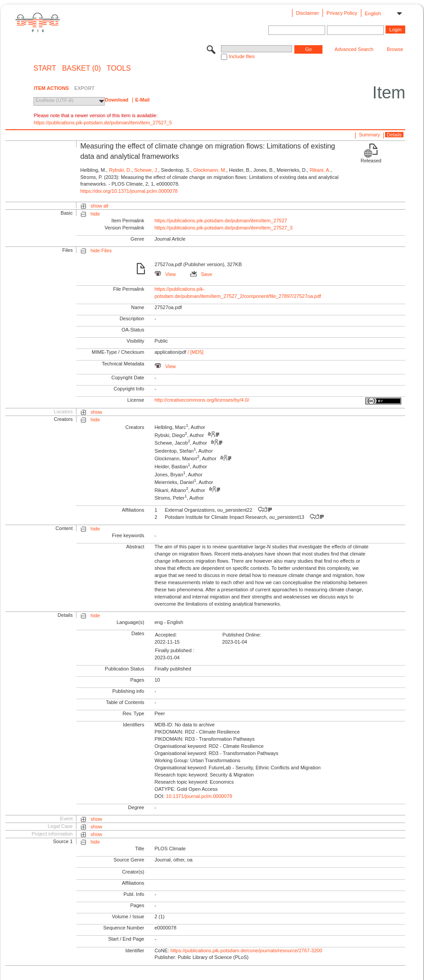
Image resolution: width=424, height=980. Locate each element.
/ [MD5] (195, 352)
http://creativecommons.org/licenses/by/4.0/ (202, 400)
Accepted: (166, 635)
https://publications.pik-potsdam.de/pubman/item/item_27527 (221, 221)
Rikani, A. (320, 170)
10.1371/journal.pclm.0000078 (199, 796)
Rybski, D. (120, 170)
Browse (395, 49)
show (97, 412)
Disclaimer (307, 13)
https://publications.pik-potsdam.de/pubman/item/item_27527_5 (103, 123)
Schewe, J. (146, 170)
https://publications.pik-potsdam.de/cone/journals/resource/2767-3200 (246, 950)
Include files (242, 56)
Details (394, 135)
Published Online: (242, 635)
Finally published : (174, 650)
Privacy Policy (342, 13)
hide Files (101, 250)
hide (95, 214)
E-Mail (142, 100)
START (45, 68)
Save (201, 274)
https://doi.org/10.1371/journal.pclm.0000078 (129, 191)
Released (371, 161)
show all (100, 206)
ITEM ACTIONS (51, 88)
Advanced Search (354, 49)
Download (117, 100)
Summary (369, 135)
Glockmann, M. (210, 170)
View (165, 274)
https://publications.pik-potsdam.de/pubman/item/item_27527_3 (223, 228)
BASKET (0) (82, 68)
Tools (119, 68)
